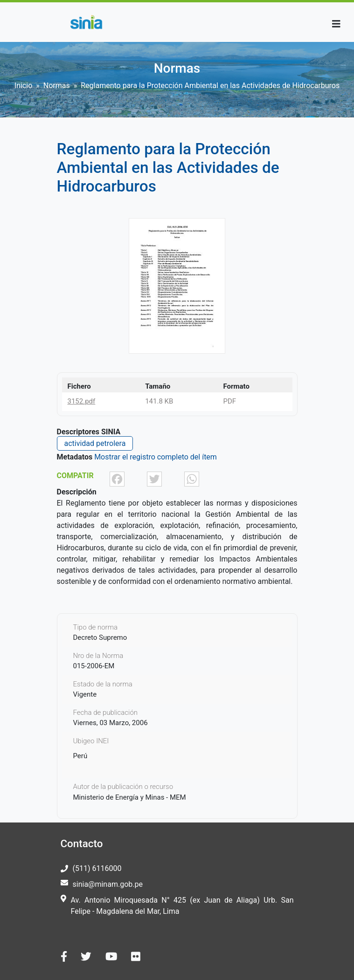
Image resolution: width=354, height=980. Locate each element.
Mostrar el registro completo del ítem (156, 457)
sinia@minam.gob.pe (108, 884)
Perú (80, 756)
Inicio (23, 86)
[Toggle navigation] (336, 24)
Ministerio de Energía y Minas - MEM (130, 797)
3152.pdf (82, 401)
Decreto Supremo (100, 637)
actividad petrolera (95, 443)
